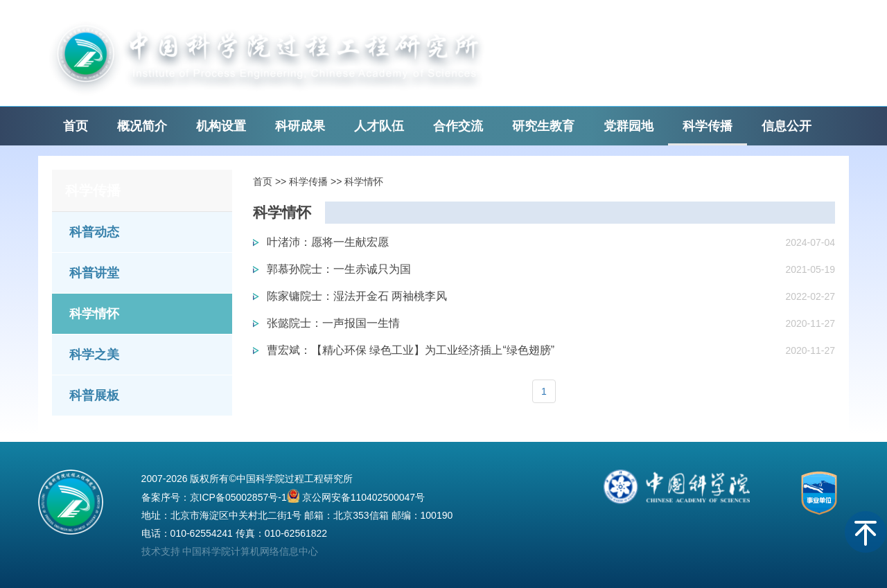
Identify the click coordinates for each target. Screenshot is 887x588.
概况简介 (142, 126)
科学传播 (708, 126)
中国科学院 (761, 20)
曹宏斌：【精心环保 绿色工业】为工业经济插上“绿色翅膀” (411, 350)
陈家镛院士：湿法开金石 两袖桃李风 (357, 296)
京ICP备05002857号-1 (238, 497)
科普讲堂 (94, 273)
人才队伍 (379, 126)
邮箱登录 (636, 20)
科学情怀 (94, 314)
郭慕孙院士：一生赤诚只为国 (339, 269)
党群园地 (629, 126)
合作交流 (458, 126)
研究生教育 (543, 126)
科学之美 (94, 355)
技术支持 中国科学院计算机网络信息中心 (230, 551)
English (695, 20)
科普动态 (94, 232)
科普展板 (94, 395)
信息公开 (787, 126)
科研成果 (300, 126)
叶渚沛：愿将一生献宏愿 (328, 242)
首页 (76, 126)
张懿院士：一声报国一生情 (333, 323)
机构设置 (221, 126)
